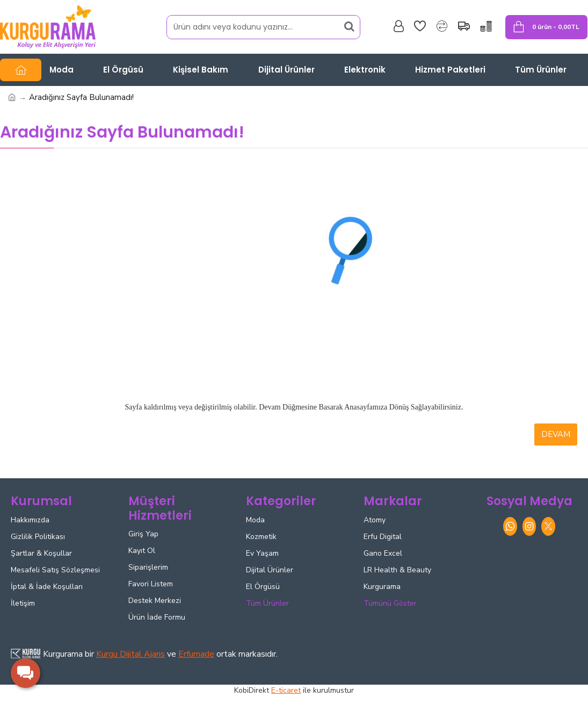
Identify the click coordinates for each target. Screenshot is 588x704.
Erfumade (196, 654)
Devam (556, 434)
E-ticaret (286, 690)
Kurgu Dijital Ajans (130, 654)
